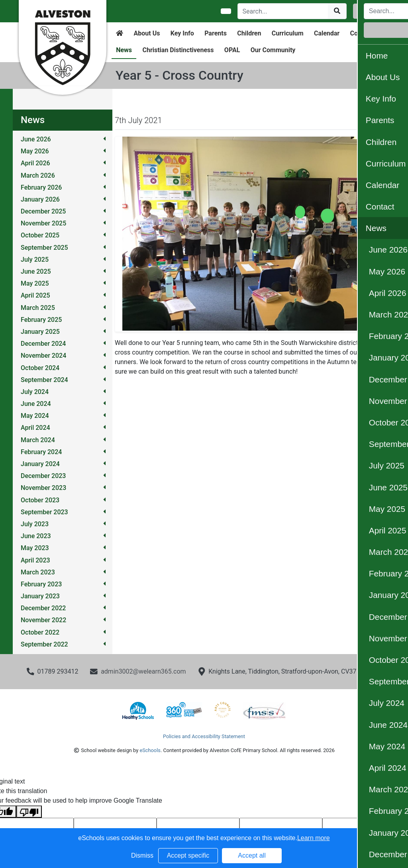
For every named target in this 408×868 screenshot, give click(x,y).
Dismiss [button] (142, 855)
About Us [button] (147, 33)
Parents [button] (216, 33)
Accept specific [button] (188, 855)
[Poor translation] (29, 812)
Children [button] (249, 33)
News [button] (124, 50)
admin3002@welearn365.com (143, 671)
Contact (361, 33)
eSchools (150, 750)
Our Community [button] (273, 50)
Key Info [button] (182, 33)
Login (371, 11)
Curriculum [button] (288, 33)
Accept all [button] (252, 855)
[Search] (283, 11)
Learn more (314, 838)
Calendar (327, 33)
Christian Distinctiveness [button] (178, 50)
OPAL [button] (232, 50)
